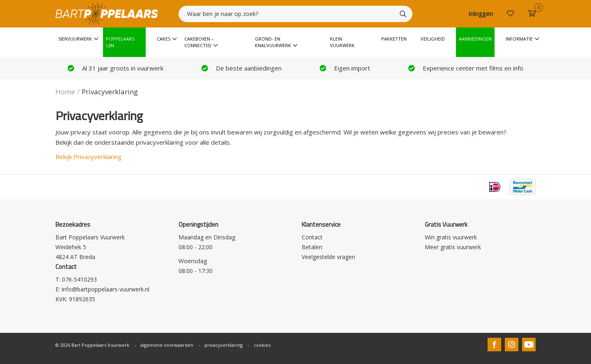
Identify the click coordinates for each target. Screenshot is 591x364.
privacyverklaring (223, 345)
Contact (312, 237)
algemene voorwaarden (167, 345)
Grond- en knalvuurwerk (273, 42)
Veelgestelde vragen (328, 257)
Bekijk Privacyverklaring (88, 157)
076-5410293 (79, 279)
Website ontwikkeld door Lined (296, 361)
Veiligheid (433, 39)
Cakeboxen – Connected (199, 42)
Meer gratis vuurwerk (453, 247)
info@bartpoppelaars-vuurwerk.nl (105, 289)
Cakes (164, 39)
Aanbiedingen (475, 39)
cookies (262, 345)
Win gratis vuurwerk (451, 237)
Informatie (519, 39)
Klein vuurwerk (342, 42)
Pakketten (394, 39)
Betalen (312, 247)
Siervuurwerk (75, 39)
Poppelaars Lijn (120, 42)
